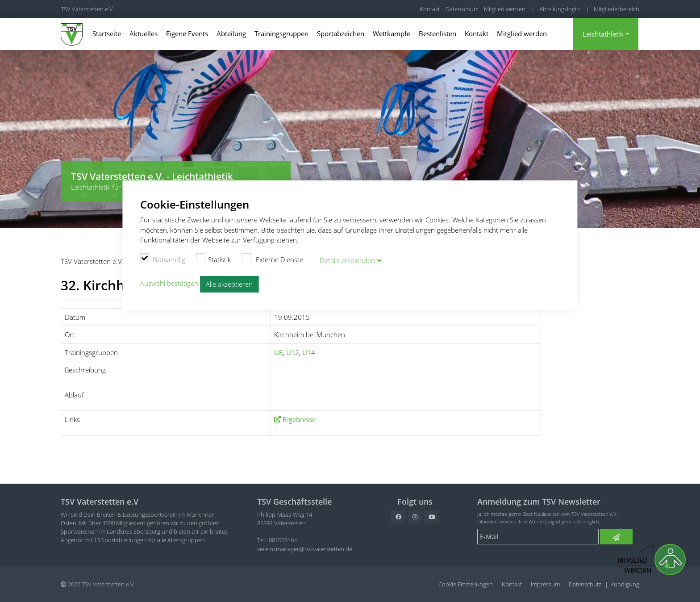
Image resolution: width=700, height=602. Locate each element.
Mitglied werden (505, 9)
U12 (293, 352)
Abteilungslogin (560, 9)
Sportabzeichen (341, 33)
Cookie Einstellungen (466, 584)
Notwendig (163, 259)
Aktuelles (144, 33)
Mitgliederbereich (617, 9)
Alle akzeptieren (229, 284)
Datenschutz (462, 9)
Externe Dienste (272, 259)
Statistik (214, 259)
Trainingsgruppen (281, 33)
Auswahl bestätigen (169, 283)
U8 (279, 352)
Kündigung (625, 584)
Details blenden (347, 260)
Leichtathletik (603, 34)
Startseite (107, 33)
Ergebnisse (299, 419)
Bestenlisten (437, 33)
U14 (309, 352)
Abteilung (231, 33)
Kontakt (430, 9)
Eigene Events (187, 33)
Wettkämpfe (392, 33)
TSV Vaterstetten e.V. (87, 9)
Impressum (545, 584)
